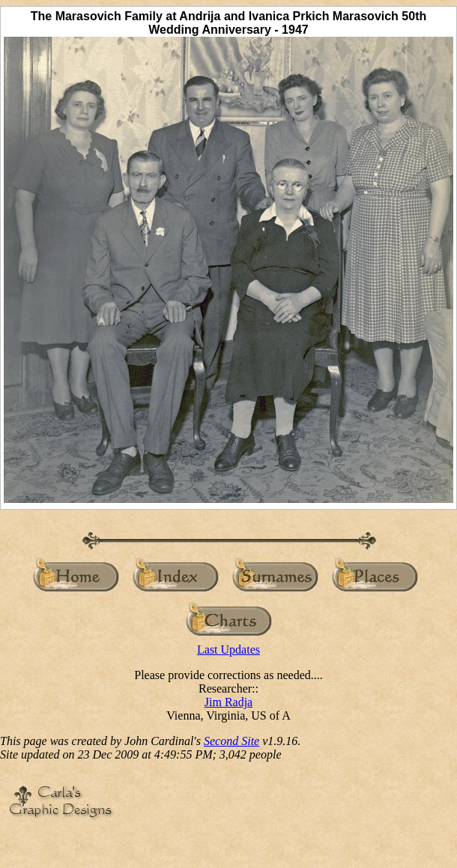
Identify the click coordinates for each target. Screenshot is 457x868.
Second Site (231, 741)
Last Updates (228, 650)
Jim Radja (228, 702)
